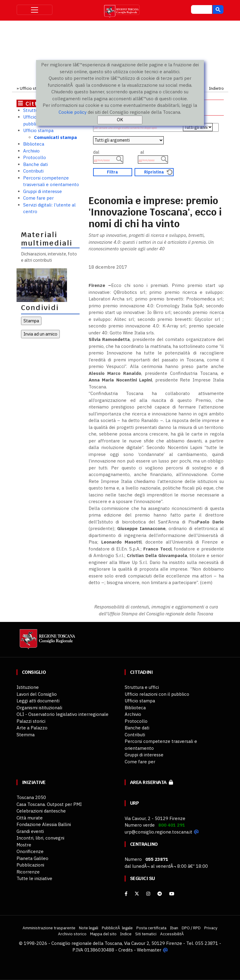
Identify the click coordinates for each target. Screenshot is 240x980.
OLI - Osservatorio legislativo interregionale (62, 714)
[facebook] (126, 894)
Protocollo (35, 157)
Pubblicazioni (30, 865)
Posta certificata (151, 928)
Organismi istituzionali (39, 708)
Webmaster (149, 950)
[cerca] (201, 10)
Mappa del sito (103, 934)
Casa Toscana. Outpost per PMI (49, 804)
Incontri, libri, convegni (40, 838)
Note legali (89, 928)
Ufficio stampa (33, 88)
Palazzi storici (31, 721)
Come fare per (38, 198)
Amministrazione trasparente (49, 928)
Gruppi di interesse (43, 191)
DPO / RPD (191, 928)
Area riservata (152, 782)
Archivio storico (72, 934)
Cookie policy (73, 112)
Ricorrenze (28, 872)
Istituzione (28, 687)
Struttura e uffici (142, 687)
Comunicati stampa (55, 137)
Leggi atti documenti (38, 701)
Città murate (30, 818)
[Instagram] (148, 894)
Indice (126, 934)
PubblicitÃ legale (117, 928)
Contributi (33, 171)
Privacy (211, 928)
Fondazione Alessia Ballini (44, 824)
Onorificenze (30, 851)
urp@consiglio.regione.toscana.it (158, 832)
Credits (126, 950)
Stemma (26, 735)
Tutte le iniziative (34, 878)
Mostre (24, 845)
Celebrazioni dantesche (41, 811)
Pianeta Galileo (32, 858)
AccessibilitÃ (172, 934)
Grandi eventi (30, 831)
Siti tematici (146, 934)
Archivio (31, 151)
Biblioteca (34, 144)
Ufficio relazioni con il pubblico (157, 694)
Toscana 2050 (31, 797)
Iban (174, 928)
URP (135, 803)
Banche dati (35, 164)
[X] (137, 894)
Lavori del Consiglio (37, 694)
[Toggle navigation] (35, 10)
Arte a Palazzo (32, 728)
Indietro (216, 88)
